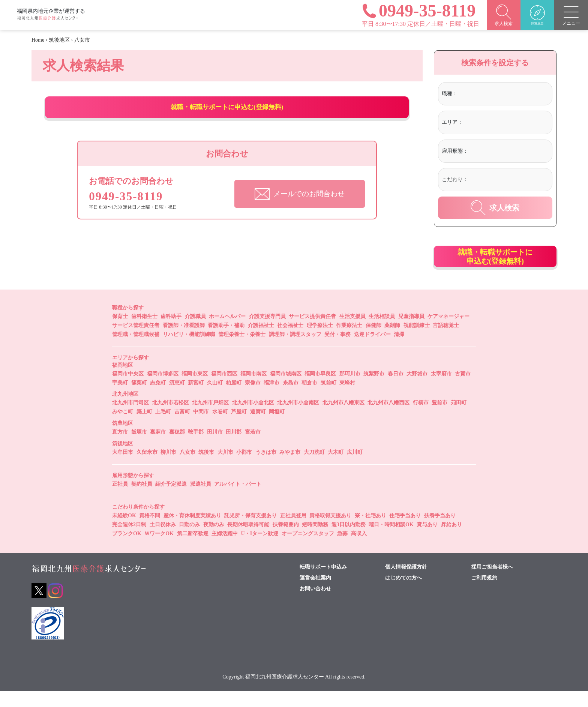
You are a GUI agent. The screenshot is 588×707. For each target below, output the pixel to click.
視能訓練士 (417, 341)
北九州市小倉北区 (253, 419)
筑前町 (328, 399)
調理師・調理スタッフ (295, 350)
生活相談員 (382, 332)
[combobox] (504, 95)
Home (38, 40)
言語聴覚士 (446, 341)
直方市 (120, 448)
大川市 (225, 468)
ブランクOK (127, 550)
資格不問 (150, 532)
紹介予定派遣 (171, 500)
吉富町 (182, 428)
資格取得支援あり (330, 532)
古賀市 (463, 390)
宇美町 (120, 399)
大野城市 (417, 390)
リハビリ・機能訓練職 (189, 350)
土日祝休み (163, 541)
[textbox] (490, 94)
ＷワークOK (159, 550)
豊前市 (439, 419)
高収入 (359, 550)
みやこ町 (123, 428)
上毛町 (163, 428)
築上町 (144, 428)
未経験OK (124, 532)
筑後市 (206, 468)
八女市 (187, 468)
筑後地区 (59, 40)
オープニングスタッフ (308, 550)
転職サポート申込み (323, 583)
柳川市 (168, 468)
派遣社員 (201, 500)
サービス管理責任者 (136, 341)
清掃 (399, 350)
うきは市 (266, 468)
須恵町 (177, 399)
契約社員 (142, 500)
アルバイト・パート (238, 500)
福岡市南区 (253, 390)
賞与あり (427, 541)
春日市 (396, 390)
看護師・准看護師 (184, 341)
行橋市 (421, 419)
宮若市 (253, 448)
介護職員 (195, 332)
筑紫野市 (374, 390)
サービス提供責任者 (312, 332)
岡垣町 (277, 428)
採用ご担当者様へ (492, 583)
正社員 (120, 500)
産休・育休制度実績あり (192, 532)
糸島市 (291, 399)
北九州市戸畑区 (210, 419)
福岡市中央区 (128, 390)
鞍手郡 (196, 448)
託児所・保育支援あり (250, 532)
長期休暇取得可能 (248, 541)
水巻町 (220, 428)
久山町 (215, 399)
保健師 (373, 341)
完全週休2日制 (129, 541)
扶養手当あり (440, 532)
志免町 (158, 399)
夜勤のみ (214, 541)
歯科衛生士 (144, 332)
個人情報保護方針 (406, 583)
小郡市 (244, 468)
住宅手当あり (405, 532)
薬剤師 (392, 341)
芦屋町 (239, 428)
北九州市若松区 (171, 419)
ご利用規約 (484, 594)
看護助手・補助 (226, 341)
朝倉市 (309, 399)
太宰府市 (441, 390)
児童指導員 (411, 332)
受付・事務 (337, 350)
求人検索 (495, 208)
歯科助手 (171, 332)
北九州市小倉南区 (298, 419)
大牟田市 (123, 468)
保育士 (120, 332)
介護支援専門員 (267, 332)
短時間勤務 (315, 541)
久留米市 (147, 468)
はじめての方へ (403, 594)
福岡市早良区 (320, 390)
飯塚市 (139, 448)
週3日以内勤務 (349, 541)
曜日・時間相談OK (391, 541)
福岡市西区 (224, 390)
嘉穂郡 (177, 448)
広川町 (355, 468)
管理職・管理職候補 (136, 350)
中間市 (201, 428)
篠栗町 (139, 399)
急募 (342, 550)
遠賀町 (258, 428)
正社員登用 (293, 532)
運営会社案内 (315, 594)
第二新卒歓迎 (193, 550)
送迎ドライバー (372, 350)
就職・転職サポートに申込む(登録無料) (227, 115)
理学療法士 (320, 341)
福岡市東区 (195, 390)
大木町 (336, 468)
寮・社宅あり (370, 532)
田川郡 (234, 448)
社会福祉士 (290, 341)
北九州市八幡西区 (388, 419)
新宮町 (196, 399)
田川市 (215, 448)
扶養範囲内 (286, 541)
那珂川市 (350, 390)
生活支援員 (352, 332)
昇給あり (451, 541)
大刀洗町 (314, 468)
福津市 (271, 399)
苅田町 (459, 419)
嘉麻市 (158, 448)
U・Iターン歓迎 (260, 550)
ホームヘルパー (227, 332)
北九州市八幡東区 (343, 419)
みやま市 (290, 468)
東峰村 (347, 399)
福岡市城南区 (286, 390)
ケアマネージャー (448, 332)
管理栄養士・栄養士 (242, 350)
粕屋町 (234, 399)
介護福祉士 (261, 341)
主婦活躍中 (225, 550)
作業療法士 (349, 341)
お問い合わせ (315, 605)
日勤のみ (189, 541)
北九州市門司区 (130, 419)
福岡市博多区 (163, 390)
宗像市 (253, 399)
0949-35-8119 (131, 212)
